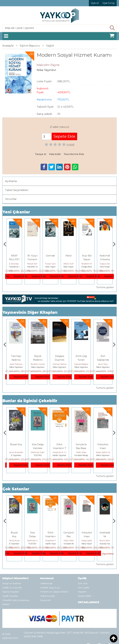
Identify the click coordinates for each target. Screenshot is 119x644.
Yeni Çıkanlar (16, 212)
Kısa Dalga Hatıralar (42, 536)
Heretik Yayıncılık (54, 267)
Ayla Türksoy (28, 364)
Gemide (69, 256)
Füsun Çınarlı (70, 264)
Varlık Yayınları (71, 455)
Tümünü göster (105, 287)
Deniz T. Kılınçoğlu (10, 540)
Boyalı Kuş (28, 444)
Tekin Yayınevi (16, 267)
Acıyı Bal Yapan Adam (105, 259)
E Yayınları (28, 455)
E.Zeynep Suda (35, 264)
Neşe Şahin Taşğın (101, 540)
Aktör (87, 256)
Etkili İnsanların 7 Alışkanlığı (71, 448)
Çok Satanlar (16, 489)
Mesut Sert (51, 264)
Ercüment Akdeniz (18, 264)
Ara (112, 28)
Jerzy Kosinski (28, 452)
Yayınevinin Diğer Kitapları (30, 312)
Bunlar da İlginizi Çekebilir (30, 401)
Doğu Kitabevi (107, 267)
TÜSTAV (50, 455)
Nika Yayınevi (28, 367)
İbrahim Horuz (107, 264)
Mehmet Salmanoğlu (53, 452)
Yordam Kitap (93, 455)
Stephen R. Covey (73, 452)
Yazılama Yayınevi (36, 267)
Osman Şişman (72, 364)
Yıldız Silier (93, 452)
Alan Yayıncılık (70, 267)
